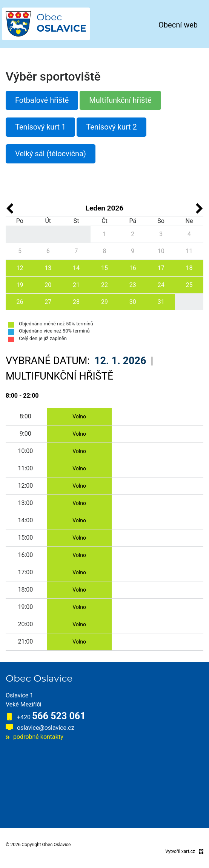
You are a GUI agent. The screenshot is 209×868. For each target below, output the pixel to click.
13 (48, 268)
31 (161, 302)
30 (133, 302)
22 (104, 285)
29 (104, 302)
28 (76, 302)
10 (161, 251)
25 (189, 285)
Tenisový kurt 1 (40, 127)
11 (189, 251)
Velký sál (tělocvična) (51, 154)
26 (20, 302)
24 (161, 285)
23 (133, 285)
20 (48, 285)
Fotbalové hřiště (42, 100)
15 (104, 268)
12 (20, 268)
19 (20, 285)
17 (161, 268)
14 (76, 268)
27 (48, 302)
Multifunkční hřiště (120, 100)
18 (189, 268)
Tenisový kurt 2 (111, 127)
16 (133, 268)
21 (76, 285)
